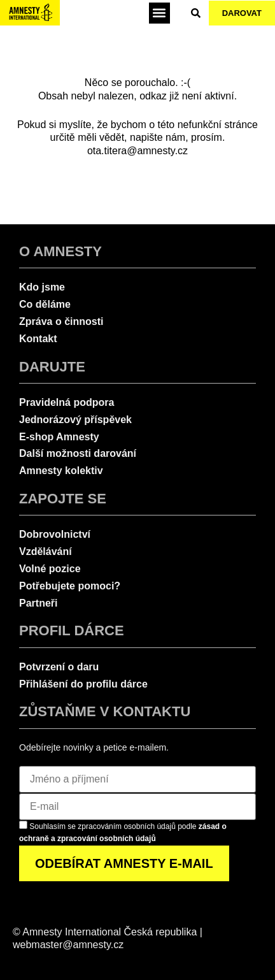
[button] (159, 13)
